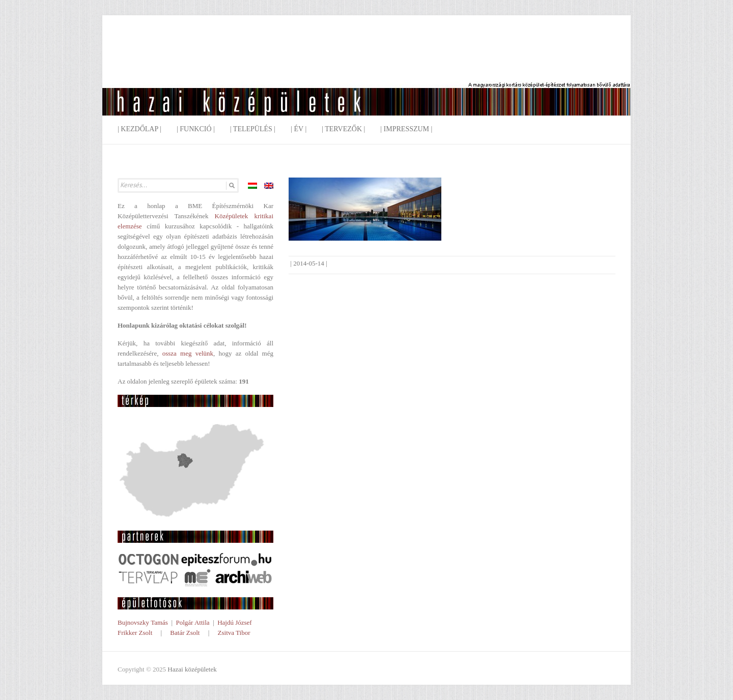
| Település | (253, 129)
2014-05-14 (309, 263)
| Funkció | (196, 129)
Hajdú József (235, 622)
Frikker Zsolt (135, 633)
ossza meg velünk (188, 353)
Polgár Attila (192, 622)
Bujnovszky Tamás (143, 622)
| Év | (299, 129)
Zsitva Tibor (234, 633)
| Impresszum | (406, 129)
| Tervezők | (343, 129)
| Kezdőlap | (139, 129)
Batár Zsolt (185, 633)
